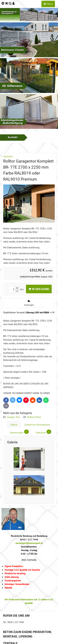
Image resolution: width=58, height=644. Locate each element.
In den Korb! (39, 289)
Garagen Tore (13, 417)
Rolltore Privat (34, 417)
